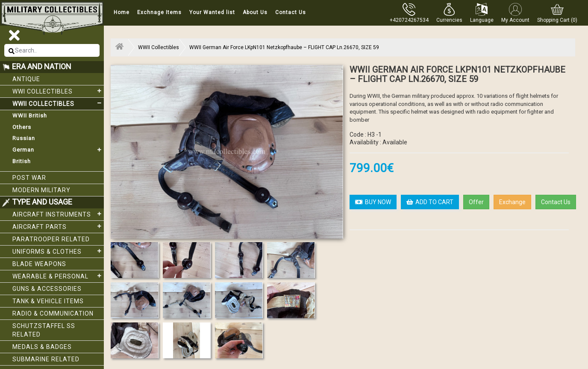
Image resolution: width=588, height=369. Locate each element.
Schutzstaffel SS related (44, 330)
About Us (255, 12)
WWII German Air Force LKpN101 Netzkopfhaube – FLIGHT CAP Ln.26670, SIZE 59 (284, 47)
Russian (24, 138)
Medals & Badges (42, 347)
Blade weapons (39, 264)
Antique (26, 79)
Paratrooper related (51, 239)
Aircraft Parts (58, 226)
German (58, 150)
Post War (29, 178)
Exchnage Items (159, 12)
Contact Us (291, 12)
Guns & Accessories (47, 289)
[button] (449, 13)
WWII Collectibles (58, 103)
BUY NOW (373, 202)
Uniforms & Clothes (58, 251)
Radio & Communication (53, 313)
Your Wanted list (212, 12)
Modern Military (41, 190)
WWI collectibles (58, 91)
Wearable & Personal (58, 276)
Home (122, 12)
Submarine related (46, 359)
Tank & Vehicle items (48, 301)
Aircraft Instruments (58, 214)
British (22, 161)
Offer (476, 202)
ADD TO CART (430, 202)
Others (22, 127)
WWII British (30, 116)
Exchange (512, 202)
